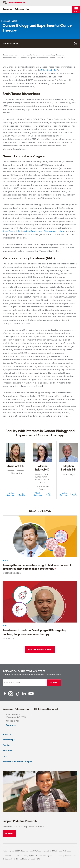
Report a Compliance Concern (49, 856)
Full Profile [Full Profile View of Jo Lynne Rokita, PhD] (48, 494)
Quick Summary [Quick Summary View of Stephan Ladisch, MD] (64, 494)
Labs (5, 756)
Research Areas (10, 58)
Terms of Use (8, 856)
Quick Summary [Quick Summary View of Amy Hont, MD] (11, 494)
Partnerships (9, 740)
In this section (40, 43)
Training (6, 745)
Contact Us (11, 725)
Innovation (7, 751)
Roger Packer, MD (11, 231)
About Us (7, 734)
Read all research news (40, 649)
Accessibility (70, 856)
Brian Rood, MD (48, 70)
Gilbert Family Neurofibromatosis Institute (44, 231)
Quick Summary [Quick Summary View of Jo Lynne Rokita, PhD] (38, 494)
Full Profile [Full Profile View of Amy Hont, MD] (22, 494)
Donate (9, 834)
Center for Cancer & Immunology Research (45, 55)
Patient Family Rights (25, 856)
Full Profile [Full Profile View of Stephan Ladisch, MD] (75, 494)
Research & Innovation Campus (17, 762)
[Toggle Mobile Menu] (76, 9)
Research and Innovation (13, 55)
